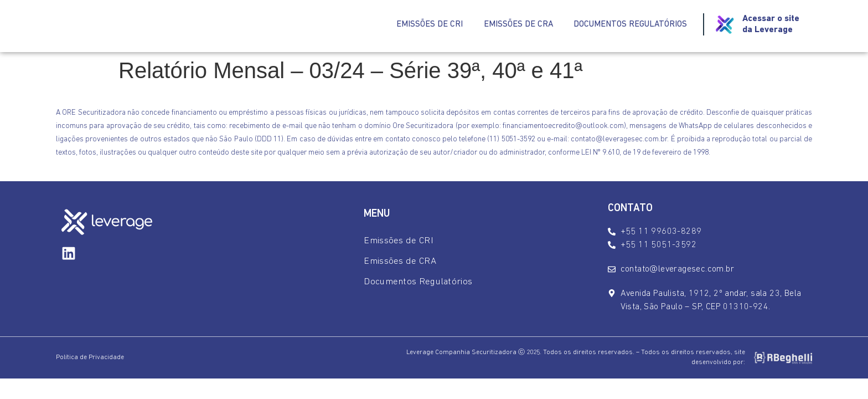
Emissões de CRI (420, 25)
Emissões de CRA (511, 25)
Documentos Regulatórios (627, 25)
